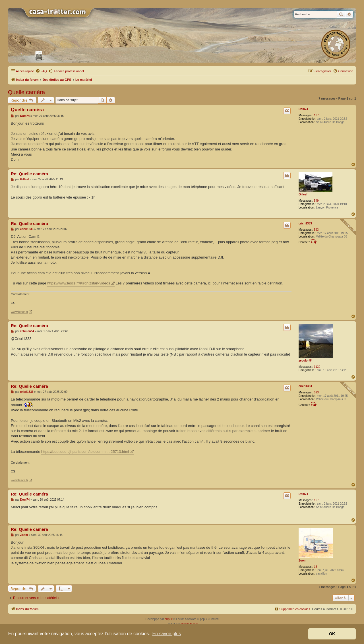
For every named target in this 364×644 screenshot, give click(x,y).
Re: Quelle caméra (29, 174)
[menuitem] (41, 71)
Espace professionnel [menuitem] (66, 71)
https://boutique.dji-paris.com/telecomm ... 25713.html (85, 452)
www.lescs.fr (19, 312)
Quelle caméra (26, 92)
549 (316, 201)
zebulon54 (306, 361)
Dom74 (303, 109)
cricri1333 (305, 223)
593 (316, 230)
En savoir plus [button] (167, 634)
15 (316, 567)
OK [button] (332, 634)
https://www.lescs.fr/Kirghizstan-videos (79, 283)
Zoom (302, 561)
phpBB (169, 619)
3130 (317, 367)
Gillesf (303, 194)
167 (316, 115)
